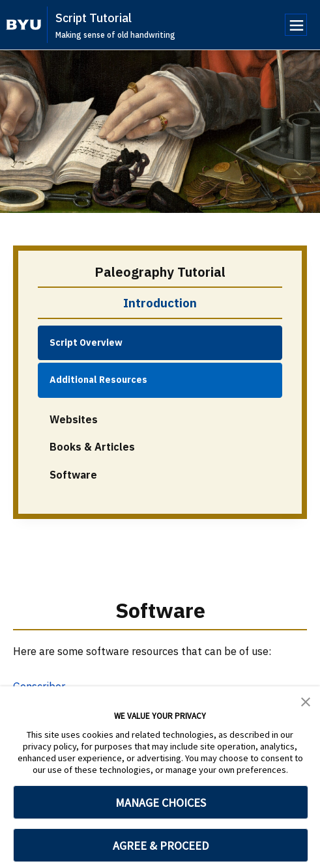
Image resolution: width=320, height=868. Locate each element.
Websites (74, 419)
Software (73, 475)
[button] (306, 701)
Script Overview (86, 343)
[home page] (24, 25)
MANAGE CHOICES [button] (161, 803)
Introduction (160, 303)
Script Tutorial (94, 18)
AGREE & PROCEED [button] (161, 846)
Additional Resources (98, 380)
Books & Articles (92, 447)
